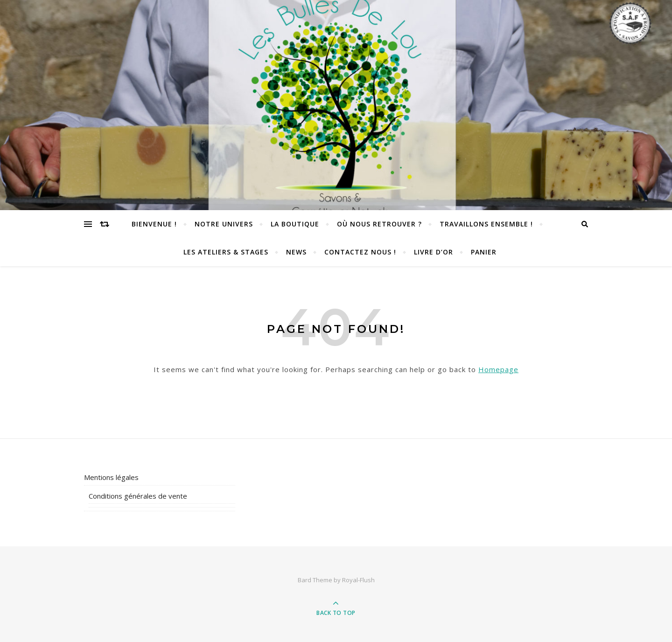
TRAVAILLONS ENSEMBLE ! (486, 224)
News (296, 252)
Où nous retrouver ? (379, 224)
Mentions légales (111, 477)
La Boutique (295, 224)
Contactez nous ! (360, 252)
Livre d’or (434, 252)
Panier (484, 252)
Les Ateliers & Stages (226, 252)
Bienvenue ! (154, 224)
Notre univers (224, 224)
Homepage (498, 369)
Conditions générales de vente (138, 496)
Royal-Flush (358, 580)
